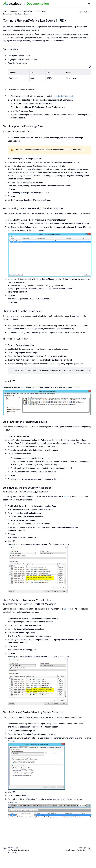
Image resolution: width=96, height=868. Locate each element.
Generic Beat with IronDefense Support (16, 14)
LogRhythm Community (64, 96)
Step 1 (66, 497)
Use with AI (84, 12)
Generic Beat (40, 11)
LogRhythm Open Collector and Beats (22, 11)
